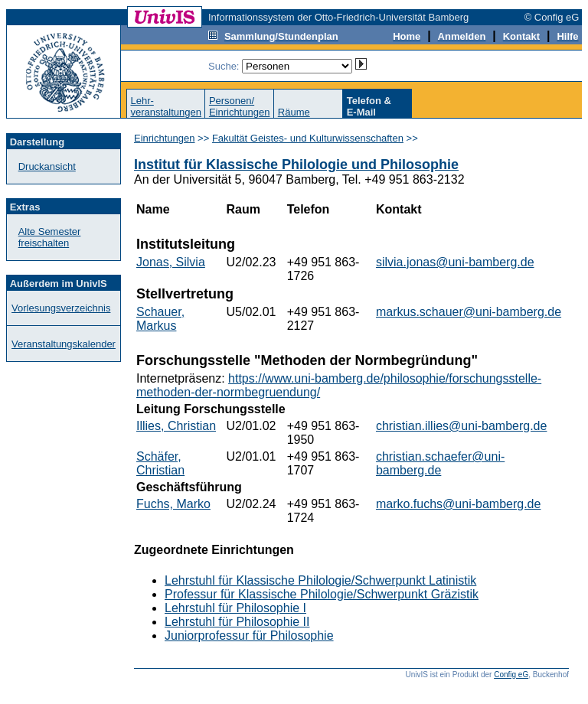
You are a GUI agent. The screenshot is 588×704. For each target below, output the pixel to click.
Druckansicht (47, 166)
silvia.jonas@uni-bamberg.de (455, 262)
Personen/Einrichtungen (240, 106)
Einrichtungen (165, 138)
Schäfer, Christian (160, 463)
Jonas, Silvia (171, 262)
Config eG (511, 675)
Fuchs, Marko (173, 504)
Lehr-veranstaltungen (166, 106)
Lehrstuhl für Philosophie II (237, 622)
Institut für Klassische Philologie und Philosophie (296, 165)
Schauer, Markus (160, 319)
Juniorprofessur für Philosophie (249, 636)
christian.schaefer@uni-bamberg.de (440, 463)
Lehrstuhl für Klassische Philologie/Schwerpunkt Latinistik (320, 580)
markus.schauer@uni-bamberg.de (469, 312)
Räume (294, 112)
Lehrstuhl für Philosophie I (235, 608)
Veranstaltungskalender (64, 344)
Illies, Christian (176, 426)
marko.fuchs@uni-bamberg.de (458, 504)
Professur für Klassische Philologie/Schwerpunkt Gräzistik (322, 594)
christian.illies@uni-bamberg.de (461, 426)
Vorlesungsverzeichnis (61, 308)
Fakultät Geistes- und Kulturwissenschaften (308, 138)
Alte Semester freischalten (50, 237)
